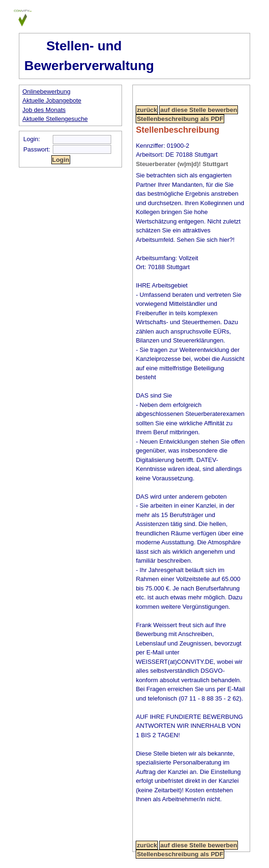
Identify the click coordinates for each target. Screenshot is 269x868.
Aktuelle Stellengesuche (55, 119)
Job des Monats (44, 110)
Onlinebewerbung (47, 92)
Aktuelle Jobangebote (52, 100)
